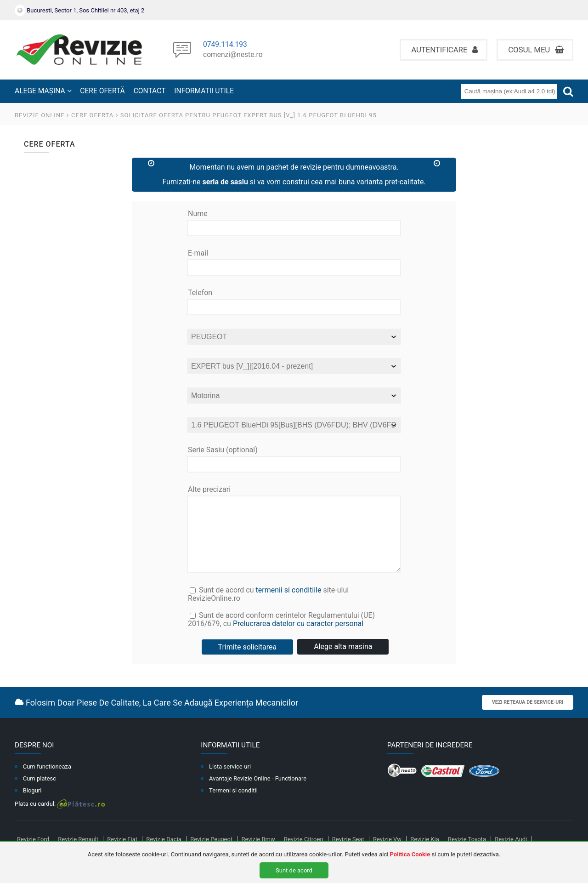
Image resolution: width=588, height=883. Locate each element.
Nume (198, 214)
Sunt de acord (294, 870)
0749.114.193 (225, 45)
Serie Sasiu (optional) (223, 450)
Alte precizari (209, 490)
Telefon (200, 293)
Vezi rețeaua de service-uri (528, 716)
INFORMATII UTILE (204, 91)
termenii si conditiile (288, 604)
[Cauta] (568, 91)
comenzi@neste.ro (233, 55)
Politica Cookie (410, 854)
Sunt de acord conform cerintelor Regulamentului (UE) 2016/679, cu (294, 635)
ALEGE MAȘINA (43, 91)
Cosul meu (536, 50)
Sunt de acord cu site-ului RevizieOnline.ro (268, 608)
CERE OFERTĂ (102, 91)
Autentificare (444, 50)
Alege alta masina (343, 660)
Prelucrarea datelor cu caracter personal (298, 637)
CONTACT (150, 91)
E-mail (198, 253)
